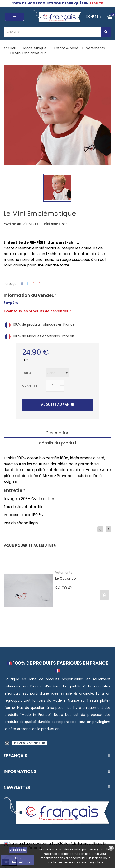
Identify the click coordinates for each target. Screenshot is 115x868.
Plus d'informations (18, 860)
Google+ (34, 284)
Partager (22, 284)
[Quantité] (53, 386)
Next (108, 529)
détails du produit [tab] (58, 443)
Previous (100, 529)
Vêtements (30, 224)
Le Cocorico (66, 578)
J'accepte (18, 850)
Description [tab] (57, 433)
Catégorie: (13, 224)
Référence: (52, 224)
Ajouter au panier (58, 405)
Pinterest (40, 284)
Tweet (28, 284)
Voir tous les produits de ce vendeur (37, 311)
